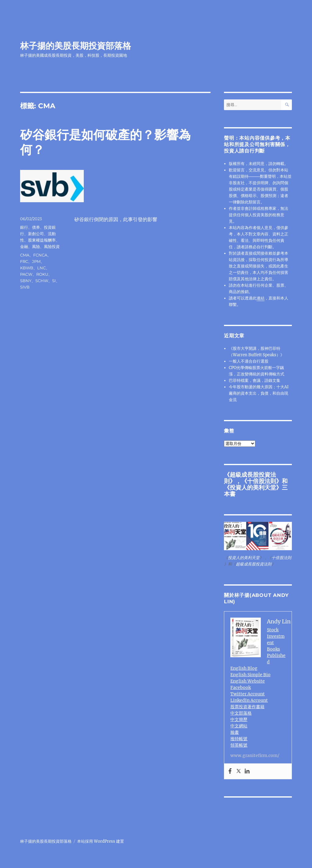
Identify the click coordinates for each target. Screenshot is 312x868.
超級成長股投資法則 (254, 564)
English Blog (244, 668)
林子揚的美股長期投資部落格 (76, 46)
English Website (248, 681)
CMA (25, 255)
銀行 (24, 227)
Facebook (241, 687)
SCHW (42, 281)
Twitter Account (248, 694)
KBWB (27, 268)
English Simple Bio (250, 675)
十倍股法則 (262, 481)
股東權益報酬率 (42, 240)
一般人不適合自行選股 (249, 361)
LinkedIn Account (249, 700)
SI (54, 281)
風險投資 (52, 246)
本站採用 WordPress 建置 (101, 841)
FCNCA (40, 255)
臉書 (235, 732)
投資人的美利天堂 (253, 487)
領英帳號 (239, 745)
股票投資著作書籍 (247, 707)
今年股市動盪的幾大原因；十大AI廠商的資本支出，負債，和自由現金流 (259, 393)
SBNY (26, 281)
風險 (36, 246)
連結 (261, 298)
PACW (26, 274)
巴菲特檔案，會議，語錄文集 (255, 380)
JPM (36, 261)
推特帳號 (239, 739)
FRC (24, 261)
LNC (41, 268)
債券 (36, 227)
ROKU (42, 274)
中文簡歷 (239, 719)
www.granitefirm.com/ (255, 755)
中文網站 (239, 726)
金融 (24, 246)
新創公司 (36, 234)
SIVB (25, 287)
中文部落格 (241, 713)
